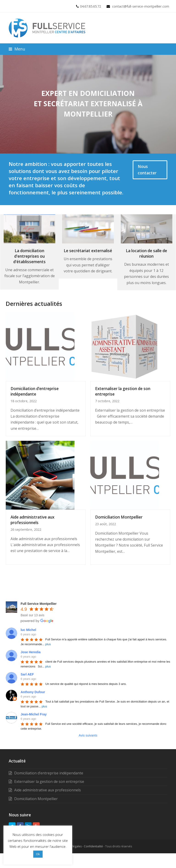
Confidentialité (93, 846)
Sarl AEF (27, 674)
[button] (17, 49)
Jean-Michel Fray (34, 714)
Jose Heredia (31, 652)
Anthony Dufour (33, 692)
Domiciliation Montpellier (119, 517)
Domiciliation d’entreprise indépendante (35, 391)
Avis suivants (88, 735)
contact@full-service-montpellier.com (141, 6)
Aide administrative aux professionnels (32, 520)
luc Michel (28, 630)
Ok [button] (38, 854)
